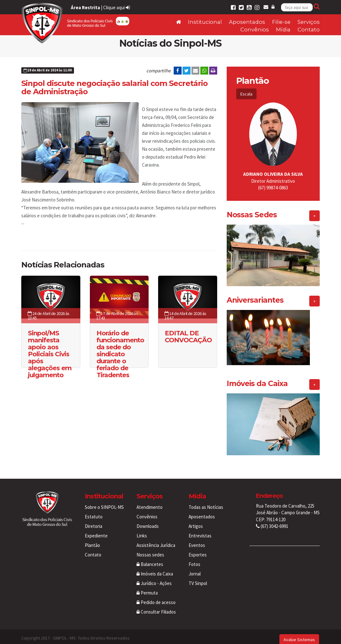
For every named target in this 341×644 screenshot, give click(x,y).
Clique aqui (117, 7)
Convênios (255, 30)
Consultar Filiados (156, 606)
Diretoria (94, 520)
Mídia (283, 30)
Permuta (147, 587)
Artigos (196, 520)
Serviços (309, 22)
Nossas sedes (150, 549)
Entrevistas (200, 530)
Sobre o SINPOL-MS (104, 501)
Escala (246, 94)
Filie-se (281, 22)
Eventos (197, 539)
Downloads (148, 520)
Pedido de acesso (156, 597)
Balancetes (150, 559)
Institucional (205, 22)
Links (142, 530)
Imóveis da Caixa (155, 568)
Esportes (198, 549)
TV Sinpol (198, 578)
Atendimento (150, 501)
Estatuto (94, 511)
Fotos (194, 559)
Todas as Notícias (206, 501)
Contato (309, 30)
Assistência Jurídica (156, 539)
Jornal (195, 568)
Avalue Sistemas (299, 634)
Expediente (96, 530)
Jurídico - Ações (154, 578)
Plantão (92, 539)
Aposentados (247, 22)
